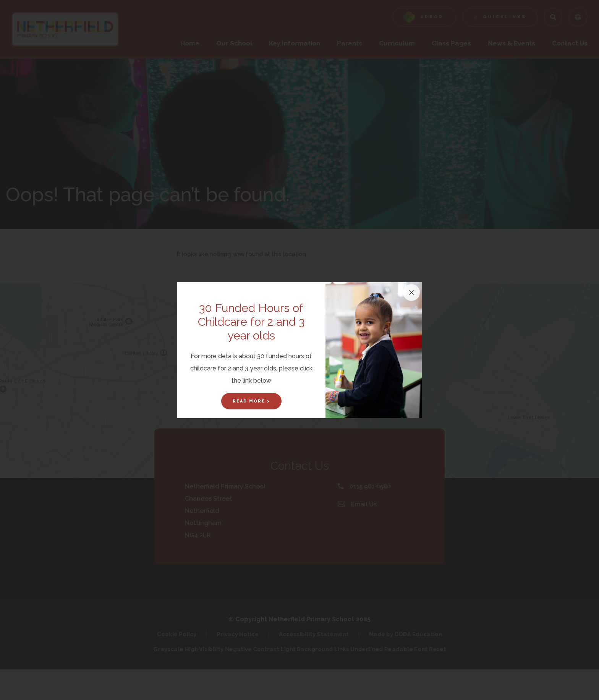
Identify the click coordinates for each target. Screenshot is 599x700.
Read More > (251, 401)
